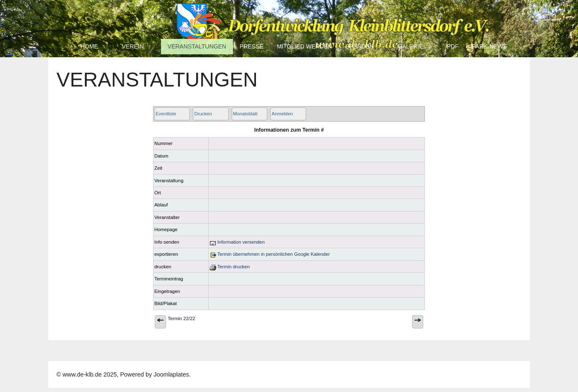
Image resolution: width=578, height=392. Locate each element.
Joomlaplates (171, 374)
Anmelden (282, 114)
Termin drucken (230, 267)
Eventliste (166, 114)
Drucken (203, 114)
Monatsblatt (245, 114)
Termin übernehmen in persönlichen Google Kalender (270, 254)
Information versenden (237, 242)
